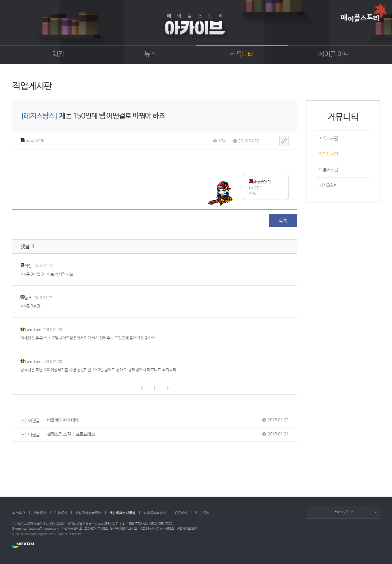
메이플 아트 (334, 55)
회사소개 (19, 513)
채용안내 (40, 513)
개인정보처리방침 (122, 513)
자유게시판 (328, 139)
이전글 (30, 421)
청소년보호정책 (155, 513)
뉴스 (150, 55)
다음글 (30, 435)
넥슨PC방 (202, 513)
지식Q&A (328, 185)
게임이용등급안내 (88, 513)
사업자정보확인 (187, 529)
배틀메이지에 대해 (63, 420)
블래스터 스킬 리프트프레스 (71, 434)
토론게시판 (328, 170)
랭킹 (58, 55)
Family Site (344, 512)
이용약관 (61, 513)
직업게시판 (328, 154)
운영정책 (181, 513)
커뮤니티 (242, 55)
